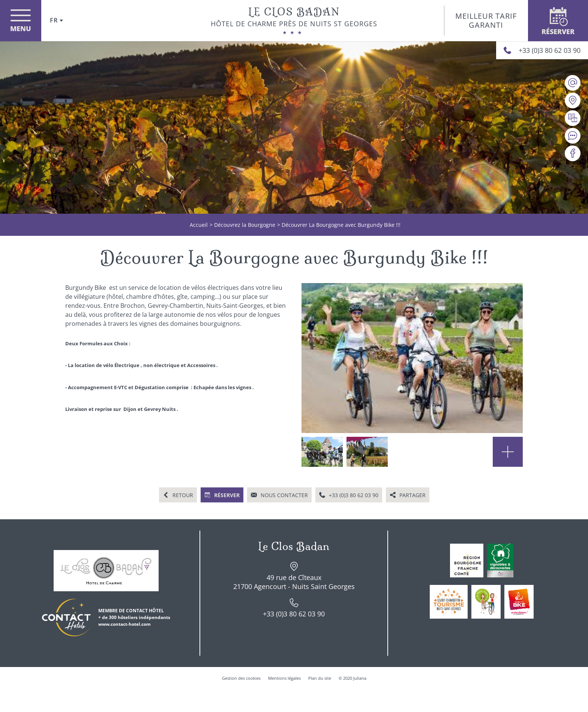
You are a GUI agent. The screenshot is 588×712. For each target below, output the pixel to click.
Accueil (199, 225)
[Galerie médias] (573, 118)
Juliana (360, 678)
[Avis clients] (573, 136)
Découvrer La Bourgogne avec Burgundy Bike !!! (341, 225)
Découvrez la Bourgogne (245, 225)
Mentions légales (284, 678)
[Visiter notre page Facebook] (573, 153)
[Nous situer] (573, 100)
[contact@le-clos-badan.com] (573, 83)
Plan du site (320, 678)
